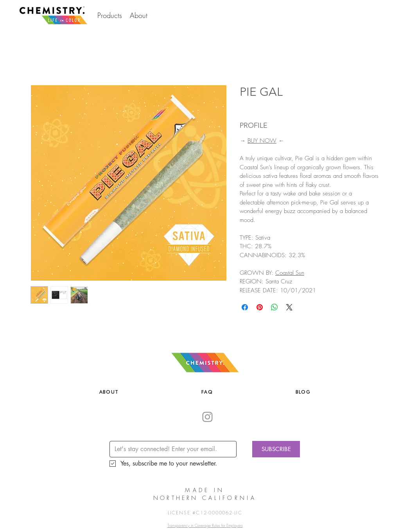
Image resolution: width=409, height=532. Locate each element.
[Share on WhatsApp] (274, 307)
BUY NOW (262, 141)
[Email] (171, 449)
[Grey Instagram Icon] (207, 417)
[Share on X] (289, 307)
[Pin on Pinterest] (260, 307)
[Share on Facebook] (245, 307)
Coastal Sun (290, 273)
